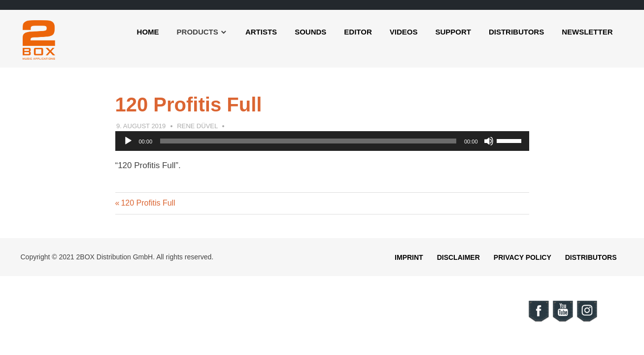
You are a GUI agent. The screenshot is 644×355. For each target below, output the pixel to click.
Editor (358, 32)
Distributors (516, 32)
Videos (404, 32)
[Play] (128, 141)
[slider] (308, 141)
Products (198, 32)
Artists (261, 32)
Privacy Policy (523, 257)
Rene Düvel (197, 126)
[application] (322, 141)
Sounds (310, 32)
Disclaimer (458, 257)
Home (148, 32)
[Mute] (489, 141)
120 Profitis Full (148, 203)
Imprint (409, 257)
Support (453, 32)
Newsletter (587, 32)
